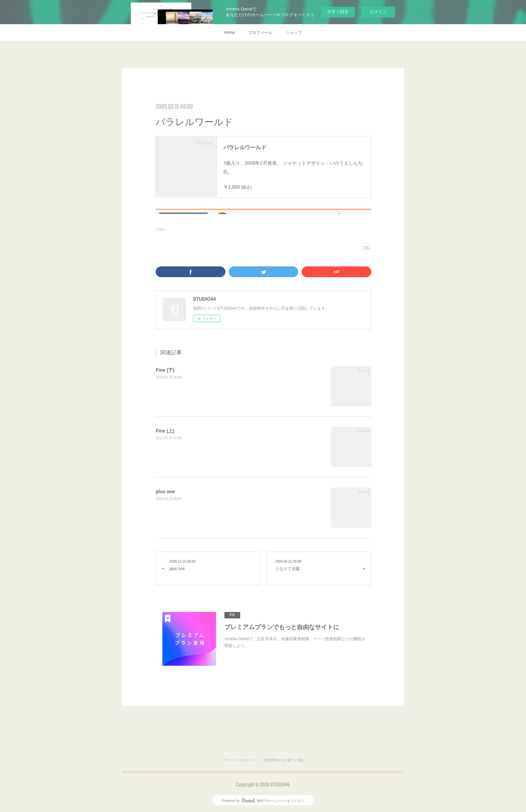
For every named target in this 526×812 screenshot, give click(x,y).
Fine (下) (165, 370)
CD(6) (160, 230)
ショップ (294, 33)
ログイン (378, 12)
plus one (165, 492)
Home (229, 33)
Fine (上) (165, 431)
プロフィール (260, 33)
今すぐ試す (338, 12)
